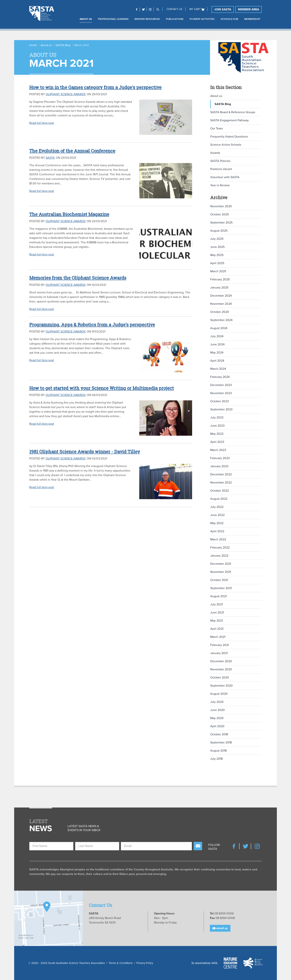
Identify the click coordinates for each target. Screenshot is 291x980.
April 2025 (217, 263)
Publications (175, 19)
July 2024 (217, 336)
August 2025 (219, 231)
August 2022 (219, 499)
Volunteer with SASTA (225, 177)
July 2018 (216, 759)
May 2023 (217, 434)
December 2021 (221, 564)
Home (33, 45)
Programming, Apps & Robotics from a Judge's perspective (92, 325)
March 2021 (218, 637)
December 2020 (221, 661)
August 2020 (219, 694)
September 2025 (221, 223)
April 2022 (217, 531)
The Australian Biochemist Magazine (69, 214)
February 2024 (220, 377)
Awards (215, 153)
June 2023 (217, 426)
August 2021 (218, 596)
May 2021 (216, 621)
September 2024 (221, 320)
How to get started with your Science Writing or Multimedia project (102, 388)
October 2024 (219, 312)
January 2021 (219, 653)
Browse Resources (147, 19)
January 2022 (219, 556)
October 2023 (219, 401)
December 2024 (221, 296)
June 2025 (217, 247)
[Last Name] (97, 846)
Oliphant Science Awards (66, 94)
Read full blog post (42, 123)
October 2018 (219, 734)
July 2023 (217, 418)
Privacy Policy (145, 963)
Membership (252, 19)
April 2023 (217, 442)
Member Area (249, 9)
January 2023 (219, 466)
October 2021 (219, 580)
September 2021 (221, 588)
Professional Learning (113, 19)
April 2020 (217, 726)
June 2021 (217, 613)
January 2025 (219, 288)
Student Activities (202, 19)
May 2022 (217, 523)
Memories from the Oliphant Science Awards (78, 278)
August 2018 (218, 751)
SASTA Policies (220, 161)
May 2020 (217, 718)
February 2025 (220, 279)
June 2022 (217, 515)
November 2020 (221, 669)
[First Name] (51, 846)
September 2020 (221, 686)
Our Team (217, 128)
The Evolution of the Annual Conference (72, 151)
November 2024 (221, 304)
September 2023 (221, 409)
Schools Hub (229, 19)
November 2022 (221, 483)
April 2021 (217, 629)
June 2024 (217, 344)
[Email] (156, 846)
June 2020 (217, 710)
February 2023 (220, 458)
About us (86, 19)
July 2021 (216, 604)
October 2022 (219, 491)
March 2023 (218, 450)
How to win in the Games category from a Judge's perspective (95, 87)
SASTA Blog (63, 45)
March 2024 (218, 369)
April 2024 (217, 361)
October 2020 (220, 678)
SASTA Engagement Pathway (229, 120)
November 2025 (221, 206)
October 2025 (219, 214)
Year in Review (220, 185)
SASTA (50, 158)
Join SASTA (223, 9)
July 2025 (217, 239)
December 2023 (221, 385)
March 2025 (218, 271)
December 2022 (221, 474)
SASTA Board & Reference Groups (233, 112)
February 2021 (220, 645)
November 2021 (221, 572)
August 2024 (219, 328)
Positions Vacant (221, 169)
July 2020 (217, 702)
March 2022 (218, 539)
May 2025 (217, 255)
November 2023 (221, 393)
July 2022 (217, 507)
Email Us (220, 928)
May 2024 (217, 353)
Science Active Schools (226, 145)
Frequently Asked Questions (229, 137)
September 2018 (221, 743)
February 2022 (220, 548)
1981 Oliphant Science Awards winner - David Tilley (85, 452)
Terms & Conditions (121, 963)
